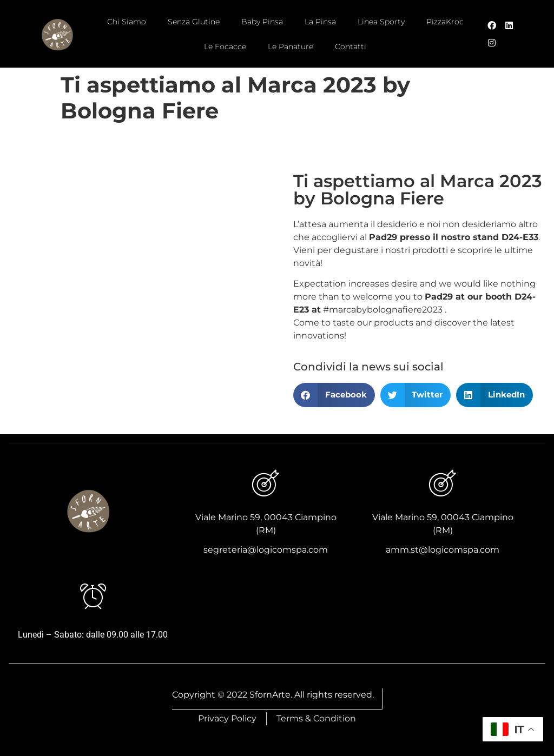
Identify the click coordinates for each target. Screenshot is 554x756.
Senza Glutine (194, 22)
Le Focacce (225, 47)
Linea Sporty (381, 22)
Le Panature (291, 47)
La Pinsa (320, 22)
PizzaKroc (445, 22)
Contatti (351, 47)
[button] (334, 395)
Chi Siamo (127, 22)
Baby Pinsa (262, 22)
